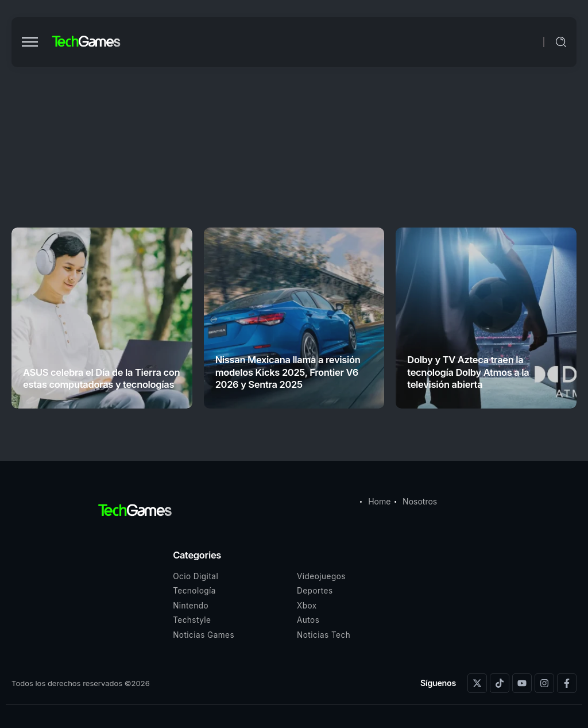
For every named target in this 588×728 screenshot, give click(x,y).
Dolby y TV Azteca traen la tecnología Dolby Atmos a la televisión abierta (468, 372)
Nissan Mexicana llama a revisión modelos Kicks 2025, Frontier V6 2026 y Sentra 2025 (288, 372)
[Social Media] (477, 683)
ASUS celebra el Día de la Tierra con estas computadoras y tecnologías (101, 378)
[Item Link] (102, 318)
